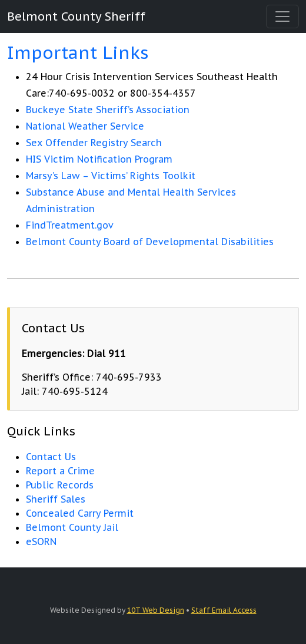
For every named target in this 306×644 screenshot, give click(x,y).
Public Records (60, 485)
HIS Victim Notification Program (99, 159)
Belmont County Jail (72, 527)
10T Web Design (156, 610)
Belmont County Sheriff (76, 16)
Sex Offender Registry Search (94, 143)
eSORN (41, 541)
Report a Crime (60, 471)
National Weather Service (85, 126)
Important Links (78, 52)
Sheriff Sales (56, 499)
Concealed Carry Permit (80, 513)
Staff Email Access (224, 610)
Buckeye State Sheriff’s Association (108, 110)
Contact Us (51, 457)
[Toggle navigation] (282, 16)
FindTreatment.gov (70, 225)
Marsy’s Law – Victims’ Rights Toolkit (111, 176)
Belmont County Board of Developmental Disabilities (150, 242)
